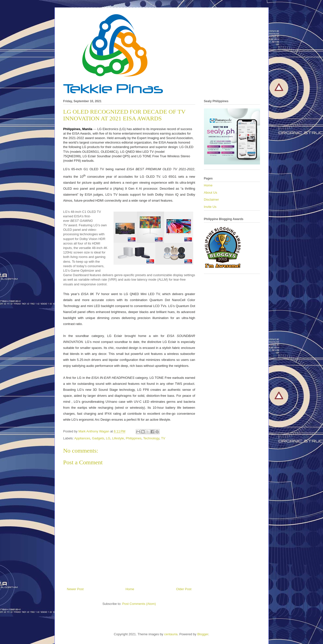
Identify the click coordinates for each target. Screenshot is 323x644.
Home (130, 589)
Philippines (134, 438)
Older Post (184, 589)
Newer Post (75, 589)
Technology (151, 438)
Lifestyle (118, 438)
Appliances (82, 438)
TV (163, 438)
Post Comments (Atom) (139, 604)
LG (108, 438)
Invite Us (210, 207)
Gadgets (98, 438)
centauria (171, 634)
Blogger (203, 634)
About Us (211, 193)
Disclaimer (212, 200)
